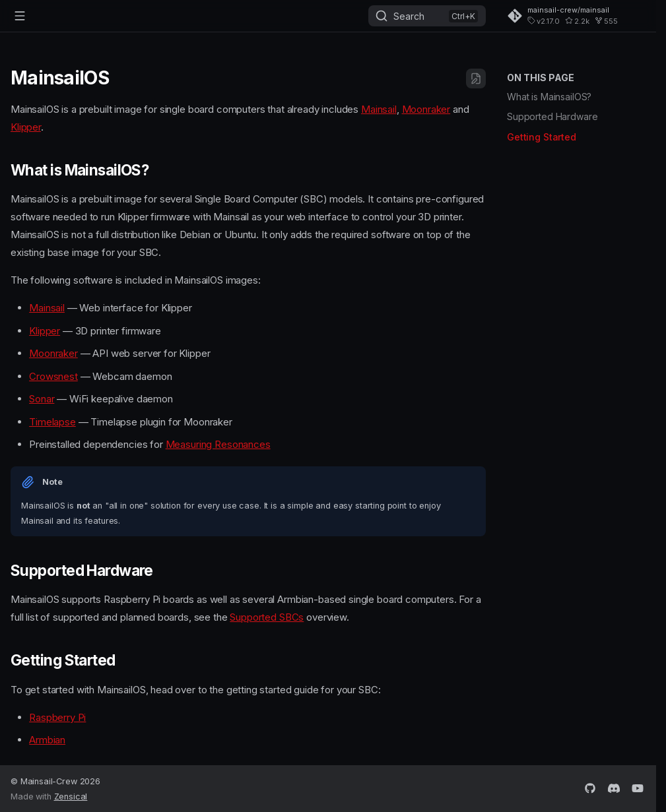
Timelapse (52, 422)
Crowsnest (53, 376)
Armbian (47, 740)
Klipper (26, 127)
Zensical (71, 796)
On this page (541, 78)
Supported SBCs (267, 617)
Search (409, 16)
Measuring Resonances (218, 444)
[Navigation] (20, 16)
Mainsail (379, 109)
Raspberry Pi (57, 717)
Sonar (42, 399)
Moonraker (426, 109)
